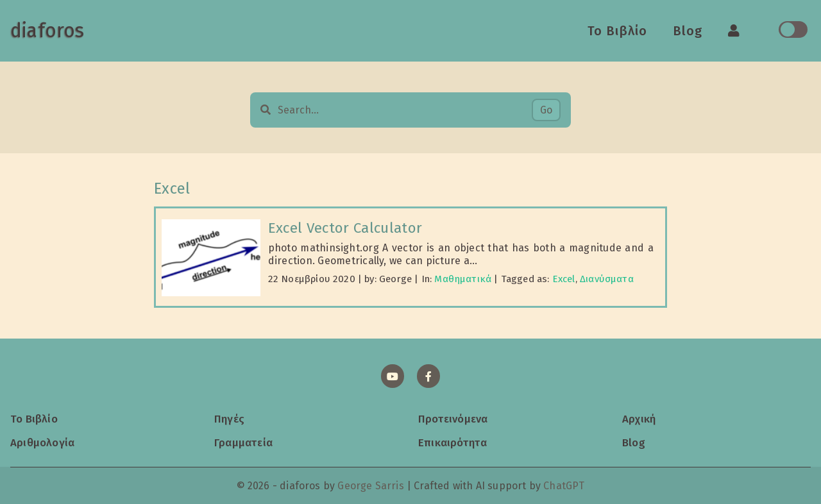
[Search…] (404, 110)
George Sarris (370, 486)
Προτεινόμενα (453, 419)
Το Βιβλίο (617, 31)
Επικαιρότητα (453, 442)
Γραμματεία (243, 442)
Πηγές (229, 419)
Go (546, 110)
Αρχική (639, 419)
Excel (564, 279)
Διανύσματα (607, 279)
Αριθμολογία (42, 442)
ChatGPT (564, 486)
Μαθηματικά (463, 279)
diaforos (47, 31)
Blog (688, 31)
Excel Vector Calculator (345, 228)
